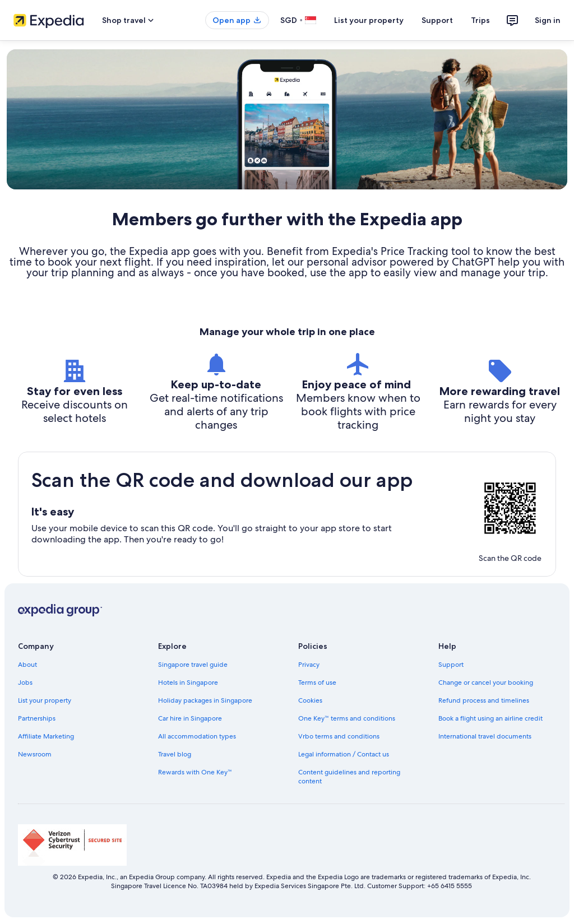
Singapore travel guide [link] (193, 665)
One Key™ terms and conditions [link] (347, 718)
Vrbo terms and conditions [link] (339, 736)
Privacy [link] (309, 665)
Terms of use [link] (317, 682)
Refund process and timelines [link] (484, 700)
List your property (369, 20)
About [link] (27, 665)
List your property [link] (45, 700)
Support (437, 20)
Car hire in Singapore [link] (190, 718)
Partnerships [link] (37, 718)
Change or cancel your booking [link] (486, 682)
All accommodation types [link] (197, 736)
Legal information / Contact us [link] (344, 754)
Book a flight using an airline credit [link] (490, 718)
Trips (480, 20)
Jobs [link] (25, 682)
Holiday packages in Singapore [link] (205, 700)
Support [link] (451, 665)
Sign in (548, 20)
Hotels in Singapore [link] (188, 682)
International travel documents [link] (485, 736)
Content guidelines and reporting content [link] (349, 777)
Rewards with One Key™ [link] (195, 772)
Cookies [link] (310, 700)
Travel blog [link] (175, 754)
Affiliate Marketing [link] (46, 736)
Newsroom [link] (35, 754)
